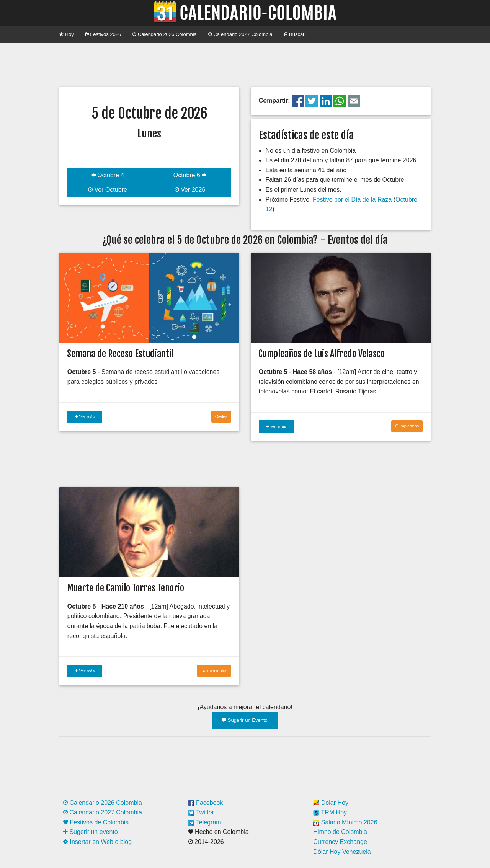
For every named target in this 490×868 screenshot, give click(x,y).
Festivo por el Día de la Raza (352, 200)
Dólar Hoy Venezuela (342, 852)
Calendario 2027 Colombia (240, 34)
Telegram (205, 822)
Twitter (201, 812)
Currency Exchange (340, 842)
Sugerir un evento (91, 832)
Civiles (221, 416)
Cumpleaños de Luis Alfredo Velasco (322, 354)
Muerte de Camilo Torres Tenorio (126, 588)
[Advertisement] (245, 64)
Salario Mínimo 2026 (345, 822)
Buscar (294, 34)
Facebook (206, 803)
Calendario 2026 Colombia (165, 34)
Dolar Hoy (331, 803)
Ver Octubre (108, 190)
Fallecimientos (214, 671)
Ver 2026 (190, 190)
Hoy (67, 34)
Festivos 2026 (103, 34)
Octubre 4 (108, 175)
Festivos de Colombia (96, 822)
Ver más (85, 417)
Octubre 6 (190, 175)
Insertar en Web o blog (97, 842)
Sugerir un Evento (245, 720)
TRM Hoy (330, 812)
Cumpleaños (407, 426)
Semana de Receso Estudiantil (120, 354)
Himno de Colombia (340, 832)
